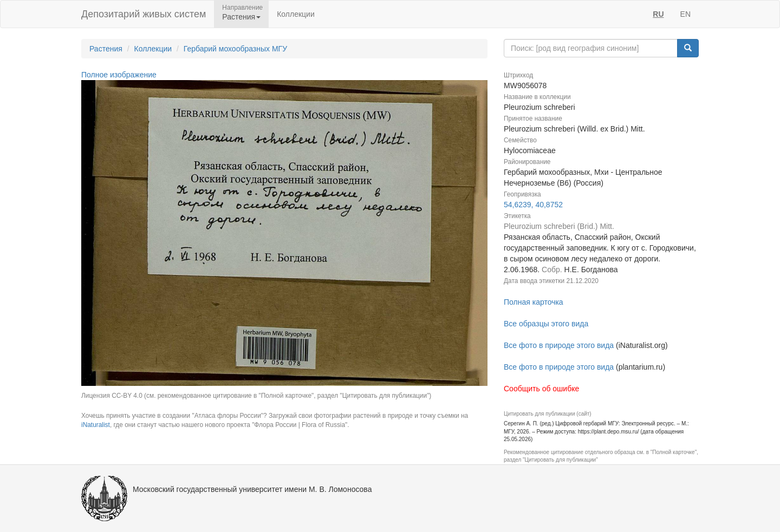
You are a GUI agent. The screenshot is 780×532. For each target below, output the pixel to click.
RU (658, 14)
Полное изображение (119, 75)
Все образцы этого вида (546, 324)
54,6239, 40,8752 (533, 205)
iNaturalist (96, 425)
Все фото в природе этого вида (559, 345)
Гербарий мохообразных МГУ (235, 49)
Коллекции (296, 14)
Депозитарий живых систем (144, 14)
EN (685, 14)
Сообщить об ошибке (541, 389)
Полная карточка (534, 302)
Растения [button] (241, 17)
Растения (106, 49)
